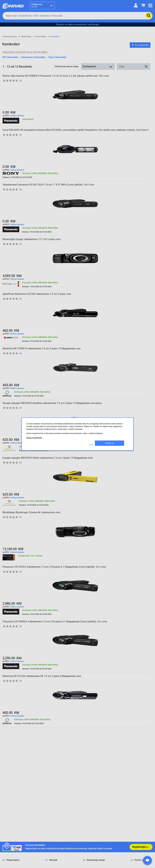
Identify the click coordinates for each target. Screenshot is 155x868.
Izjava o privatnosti (34, 438)
